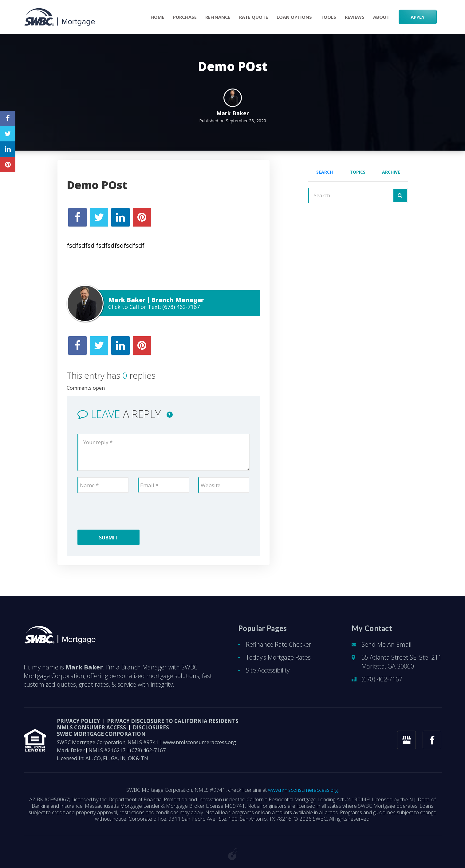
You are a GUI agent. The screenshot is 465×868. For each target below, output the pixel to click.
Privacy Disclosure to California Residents (173, 721)
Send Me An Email (386, 644)
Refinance (218, 17)
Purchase (185, 17)
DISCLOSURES (151, 727)
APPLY (418, 17)
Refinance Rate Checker (279, 644)
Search (325, 172)
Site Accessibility (268, 670)
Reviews (355, 17)
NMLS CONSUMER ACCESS (91, 727)
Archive (391, 172)
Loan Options (294, 17)
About (381, 17)
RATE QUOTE (254, 17)
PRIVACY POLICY (79, 721)
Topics (358, 172)
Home (158, 17)
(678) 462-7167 (181, 307)
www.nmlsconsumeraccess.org (199, 742)
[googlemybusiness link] (406, 740)
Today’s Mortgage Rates (278, 657)
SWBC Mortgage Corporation (101, 734)
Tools (328, 17)
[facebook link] (432, 740)
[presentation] (124, 511)
